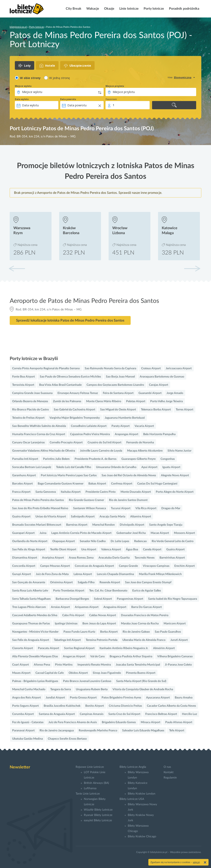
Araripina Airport (53, 558)
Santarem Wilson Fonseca (90, 508)
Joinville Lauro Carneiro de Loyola (101, 451)
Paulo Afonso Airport (179, 722)
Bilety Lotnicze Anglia (133, 767)
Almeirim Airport (164, 648)
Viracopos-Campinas (156, 566)
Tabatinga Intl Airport (67, 640)
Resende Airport (110, 582)
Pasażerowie (111, 99)
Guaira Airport (21, 517)
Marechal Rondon (104, 525)
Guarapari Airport (23, 533)
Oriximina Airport (61, 582)
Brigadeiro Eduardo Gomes (119, 722)
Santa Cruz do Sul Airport (124, 714)
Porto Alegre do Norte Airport (175, 492)
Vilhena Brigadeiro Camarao (175, 657)
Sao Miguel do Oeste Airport (118, 410)
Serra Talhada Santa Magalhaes (31, 599)
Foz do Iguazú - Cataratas (28, 722)
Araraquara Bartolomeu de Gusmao (162, 377)
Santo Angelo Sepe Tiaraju (166, 525)
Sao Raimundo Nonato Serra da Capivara (110, 368)
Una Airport (89, 550)
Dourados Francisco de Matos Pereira (145, 615)
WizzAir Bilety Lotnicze (98, 810)
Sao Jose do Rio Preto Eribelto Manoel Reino (40, 508)
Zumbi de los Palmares (67, 401)
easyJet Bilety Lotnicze (98, 820)
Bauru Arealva (184, 698)
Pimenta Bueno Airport (141, 673)
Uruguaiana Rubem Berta (92, 689)
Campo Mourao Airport (55, 566)
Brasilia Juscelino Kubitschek (62, 706)
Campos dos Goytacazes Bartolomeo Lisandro (115, 385)
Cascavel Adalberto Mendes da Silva (35, 615)
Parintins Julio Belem (56, 459)
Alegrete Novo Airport (175, 475)
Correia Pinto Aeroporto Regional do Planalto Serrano (46, 368)
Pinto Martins (64, 665)
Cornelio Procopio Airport (66, 443)
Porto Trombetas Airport (69, 591)
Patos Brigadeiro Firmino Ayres (121, 698)
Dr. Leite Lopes (120, 541)
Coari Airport (21, 665)
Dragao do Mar (171, 508)
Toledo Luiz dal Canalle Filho (74, 467)
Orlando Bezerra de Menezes (30, 401)
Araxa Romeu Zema (81, 558)
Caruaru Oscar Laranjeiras (28, 443)
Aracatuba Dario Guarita (114, 558)
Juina (43, 533)
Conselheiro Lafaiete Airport (89, 426)
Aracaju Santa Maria (112, 517)
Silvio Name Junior (179, 451)
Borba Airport (109, 632)
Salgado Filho (86, 582)
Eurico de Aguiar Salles (147, 591)
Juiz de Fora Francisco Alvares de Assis (73, 722)
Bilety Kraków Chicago (142, 837)
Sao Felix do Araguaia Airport (31, 640)
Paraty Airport (121, 426)
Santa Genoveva (46, 492)
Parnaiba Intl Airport (25, 459)
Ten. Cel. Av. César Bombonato (108, 591)
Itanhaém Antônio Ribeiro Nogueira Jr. (124, 648)
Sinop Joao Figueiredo (107, 673)
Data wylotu (22, 99)
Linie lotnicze (129, 9)
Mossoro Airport (184, 533)
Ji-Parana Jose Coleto (178, 665)
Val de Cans (97, 657)
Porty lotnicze (153, 9)
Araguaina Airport (115, 607)
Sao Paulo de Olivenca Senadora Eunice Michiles (70, 377)
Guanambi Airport (150, 393)
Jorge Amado (175, 393)
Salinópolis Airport (83, 517)
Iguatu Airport (171, 467)
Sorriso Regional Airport (79, 648)
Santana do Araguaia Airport (57, 714)
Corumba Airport (23, 714)
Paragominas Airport (130, 599)
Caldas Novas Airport (103, 615)
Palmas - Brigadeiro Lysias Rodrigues (35, 681)
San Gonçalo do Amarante (29, 582)
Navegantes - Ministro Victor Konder (35, 632)
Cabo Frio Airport (73, 615)
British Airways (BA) (96, 783)
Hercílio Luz (189, 714)
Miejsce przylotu (115, 86)
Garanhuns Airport (24, 475)
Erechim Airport (185, 566)
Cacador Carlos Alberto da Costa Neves (171, 706)
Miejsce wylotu (23, 86)
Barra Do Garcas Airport (147, 607)
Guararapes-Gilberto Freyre (138, 459)
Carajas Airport (159, 385)
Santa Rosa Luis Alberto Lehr (30, 591)
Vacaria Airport (144, 426)
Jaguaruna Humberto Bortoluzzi (125, 418)
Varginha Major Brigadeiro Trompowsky (75, 418)
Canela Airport (152, 550)
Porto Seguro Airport (25, 706)
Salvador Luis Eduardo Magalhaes (143, 731)
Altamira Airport (141, 517)
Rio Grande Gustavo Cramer (86, 500)
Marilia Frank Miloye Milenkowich (160, 574)
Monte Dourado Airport (136, 492)
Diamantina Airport (25, 558)
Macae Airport (160, 533)
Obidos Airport (78, 673)
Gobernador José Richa (131, 533)
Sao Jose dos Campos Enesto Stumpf (148, 582)
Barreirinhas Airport (172, 558)
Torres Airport (185, 410)
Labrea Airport (83, 574)
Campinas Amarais (92, 714)
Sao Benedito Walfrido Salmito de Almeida (39, 426)
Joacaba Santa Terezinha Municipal (138, 665)
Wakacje (92, 9)
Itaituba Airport (71, 492)
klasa (170, 77)
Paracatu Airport (49, 648)
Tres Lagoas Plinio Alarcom (29, 607)
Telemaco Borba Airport (156, 410)
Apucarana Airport (158, 698)
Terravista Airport (23, 385)
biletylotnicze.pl (18, 27)
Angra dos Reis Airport (26, 698)
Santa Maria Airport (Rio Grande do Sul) (141, 681)
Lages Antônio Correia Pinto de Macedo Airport (81, 533)
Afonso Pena (42, 665)
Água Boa (132, 550)
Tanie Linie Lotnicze (88, 794)
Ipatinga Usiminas (66, 624)
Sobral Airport (103, 599)
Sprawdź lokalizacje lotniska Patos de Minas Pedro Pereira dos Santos (70, 320)
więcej (196, 862)
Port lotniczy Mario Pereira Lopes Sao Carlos (69, 475)
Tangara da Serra (61, 689)
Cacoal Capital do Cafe (50, 673)
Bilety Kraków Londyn (142, 794)
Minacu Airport (151, 722)
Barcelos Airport (22, 484)
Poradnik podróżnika (184, 9)
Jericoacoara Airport (179, 368)
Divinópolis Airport (132, 525)
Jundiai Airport (55, 698)
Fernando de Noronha (140, 443)
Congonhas (168, 459)
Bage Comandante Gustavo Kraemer (61, 484)
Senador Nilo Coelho (93, 541)
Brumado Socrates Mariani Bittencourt (37, 525)
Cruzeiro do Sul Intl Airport (104, 443)
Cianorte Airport (23, 648)
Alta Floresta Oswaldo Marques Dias (35, 657)
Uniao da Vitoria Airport (51, 517)
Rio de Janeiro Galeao (136, 632)
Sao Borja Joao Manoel (120, 377)
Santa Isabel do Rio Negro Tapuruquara (173, 599)
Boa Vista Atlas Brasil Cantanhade (60, 385)
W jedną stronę (60, 78)
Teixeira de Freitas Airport (28, 418)
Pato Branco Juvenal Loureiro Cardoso (87, 681)
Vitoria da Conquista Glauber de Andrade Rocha (143, 689)
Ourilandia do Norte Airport (30, 541)
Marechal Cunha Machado (29, 689)
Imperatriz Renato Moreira (94, 665)
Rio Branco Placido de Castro (30, 410)
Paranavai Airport (23, 731)
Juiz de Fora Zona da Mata (52, 574)
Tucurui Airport (121, 508)
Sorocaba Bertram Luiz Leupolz (32, 467)
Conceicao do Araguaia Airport (94, 566)
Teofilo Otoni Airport (63, 550)
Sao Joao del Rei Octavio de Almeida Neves (129, 475)
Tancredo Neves (145, 558)
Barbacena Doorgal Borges (72, 599)
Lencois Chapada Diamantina (115, 574)
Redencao (140, 541)
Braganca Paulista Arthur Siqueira (131, 657)
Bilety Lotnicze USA (132, 799)
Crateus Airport (151, 368)
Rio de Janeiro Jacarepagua (57, 731)
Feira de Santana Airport (118, 393)
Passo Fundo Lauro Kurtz (79, 632)
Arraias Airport (60, 607)
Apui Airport (149, 467)
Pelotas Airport (136, 401)
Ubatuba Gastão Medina (28, 739)
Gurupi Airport (22, 574)
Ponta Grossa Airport (83, 698)
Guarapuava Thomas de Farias (31, 624)
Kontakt (169, 772)
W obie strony (30, 78)
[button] (192, 268)
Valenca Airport (111, 550)
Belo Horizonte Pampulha (159, 434)
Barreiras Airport (77, 525)
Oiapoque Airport (64, 541)
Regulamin (170, 778)
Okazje (109, 9)
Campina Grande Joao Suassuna (32, 393)
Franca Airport (21, 492)
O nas (167, 767)
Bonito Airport (95, 706)
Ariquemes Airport (87, 607)
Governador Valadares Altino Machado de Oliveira (44, 451)
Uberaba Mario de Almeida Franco (144, 640)
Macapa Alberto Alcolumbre (145, 451)
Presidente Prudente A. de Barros (96, 459)
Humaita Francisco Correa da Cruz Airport (39, 434)
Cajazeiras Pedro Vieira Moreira (90, 434)
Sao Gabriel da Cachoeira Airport (74, 410)
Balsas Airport (97, 484)
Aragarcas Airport (74, 657)
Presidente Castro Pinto (101, 492)
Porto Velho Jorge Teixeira (166, 401)
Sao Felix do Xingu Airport (29, 550)
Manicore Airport (175, 624)
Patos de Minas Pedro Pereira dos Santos (38, 500)
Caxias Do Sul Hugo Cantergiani (157, 484)
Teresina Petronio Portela (102, 640)
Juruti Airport (179, 640)
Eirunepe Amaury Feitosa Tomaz (78, 393)
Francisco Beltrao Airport (161, 714)
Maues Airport (21, 673)
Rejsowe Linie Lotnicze (90, 767)
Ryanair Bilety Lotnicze (98, 815)
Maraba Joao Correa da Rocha (140, 624)
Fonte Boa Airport (23, 377)
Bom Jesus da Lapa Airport (99, 624)
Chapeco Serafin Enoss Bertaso (67, 739)
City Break (73, 9)
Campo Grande (128, 566)
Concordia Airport (24, 566)
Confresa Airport (122, 484)
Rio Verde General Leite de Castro (173, 541)
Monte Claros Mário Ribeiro (104, 401)
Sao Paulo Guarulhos (168, 632)
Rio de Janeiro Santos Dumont (128, 500)
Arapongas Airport (127, 434)
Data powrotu (68, 99)
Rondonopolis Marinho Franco (98, 731)
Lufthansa (90, 788)
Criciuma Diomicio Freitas (125, 706)
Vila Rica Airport (146, 508)
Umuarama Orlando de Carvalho (116, 467)
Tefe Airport (177, 731)
